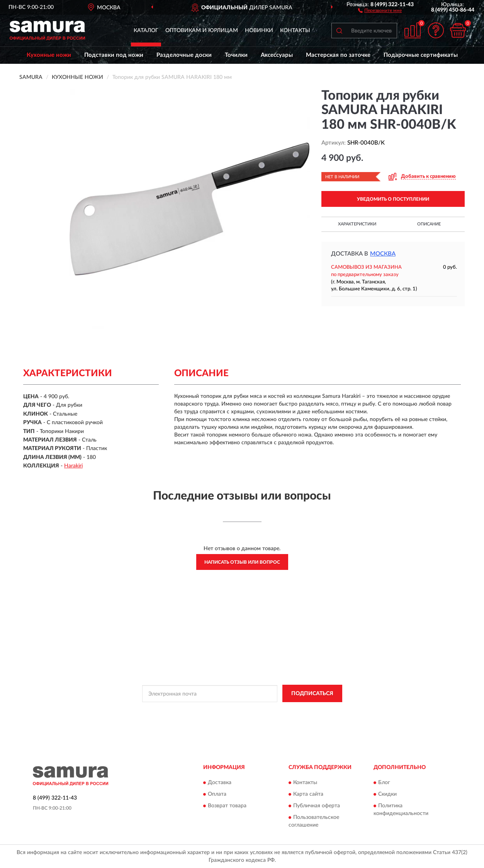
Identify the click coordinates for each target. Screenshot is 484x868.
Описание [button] (429, 224)
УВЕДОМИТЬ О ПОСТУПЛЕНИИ (393, 199)
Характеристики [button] (357, 224)
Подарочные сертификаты (421, 55)
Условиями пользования (309, 711)
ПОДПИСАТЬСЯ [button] (312, 694)
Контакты (295, 31)
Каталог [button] (146, 31)
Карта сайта (308, 794)
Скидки (387, 794)
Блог (384, 783)
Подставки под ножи (114, 55)
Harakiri (73, 466)
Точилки (236, 55)
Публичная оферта (317, 806)
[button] (380, 10)
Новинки (259, 31)
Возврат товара (227, 806)
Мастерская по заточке (338, 55)
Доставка (220, 783)
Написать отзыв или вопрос (242, 562)
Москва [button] (383, 254)
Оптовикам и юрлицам (202, 31)
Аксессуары (277, 55)
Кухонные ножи (49, 55)
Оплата (217, 794)
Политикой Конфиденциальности (241, 711)
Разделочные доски (184, 55)
